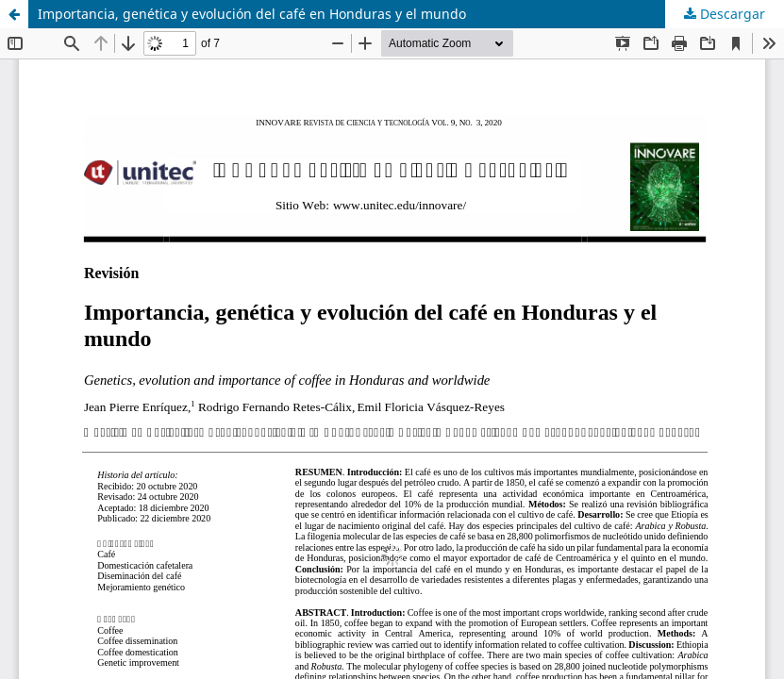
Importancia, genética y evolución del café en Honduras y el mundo (252, 14)
